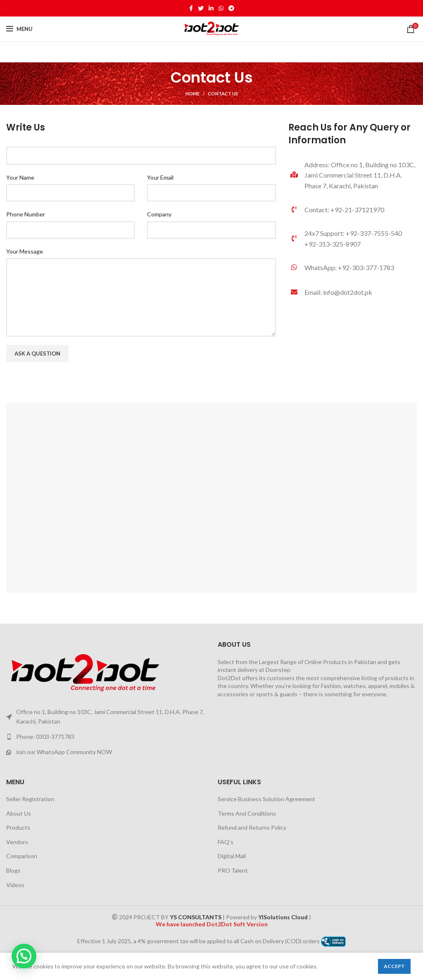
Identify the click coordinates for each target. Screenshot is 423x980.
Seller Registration (30, 799)
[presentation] (69, 387)
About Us (19, 813)
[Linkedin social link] (211, 8)
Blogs (13, 870)
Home (192, 94)
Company (159, 214)
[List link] (353, 268)
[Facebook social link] (191, 8)
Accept (394, 966)
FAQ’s (226, 842)
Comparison (22, 856)
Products (18, 827)
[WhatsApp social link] (221, 8)
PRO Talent (233, 870)
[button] (24, 956)
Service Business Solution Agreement (266, 799)
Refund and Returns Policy (252, 827)
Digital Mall (232, 856)
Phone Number (26, 214)
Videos (15, 885)
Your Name (20, 177)
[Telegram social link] (231, 8)
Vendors (17, 842)
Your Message (25, 251)
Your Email (160, 177)
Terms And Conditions (247, 813)
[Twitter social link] (201, 8)
